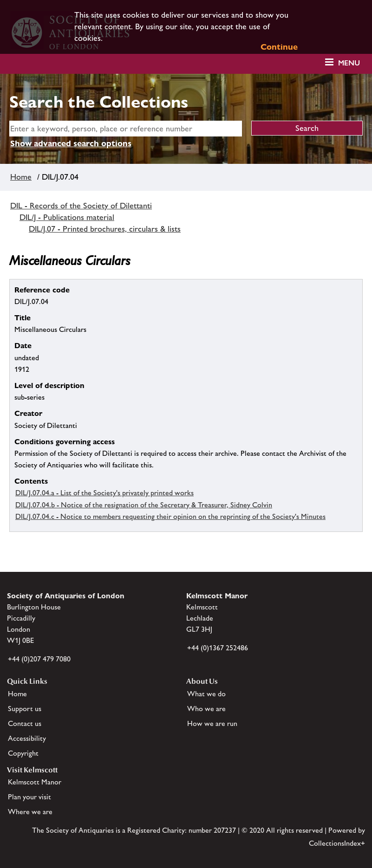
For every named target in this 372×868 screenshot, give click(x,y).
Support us (25, 709)
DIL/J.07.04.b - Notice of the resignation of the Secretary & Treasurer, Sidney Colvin (144, 505)
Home (21, 177)
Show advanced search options (71, 143)
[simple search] (126, 129)
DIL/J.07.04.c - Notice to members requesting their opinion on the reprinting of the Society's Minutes (170, 516)
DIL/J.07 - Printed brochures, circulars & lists (105, 229)
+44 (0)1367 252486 (218, 648)
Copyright (23, 753)
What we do (206, 694)
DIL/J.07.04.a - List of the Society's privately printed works (104, 493)
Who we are (206, 709)
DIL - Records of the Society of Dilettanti (81, 206)
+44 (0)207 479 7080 (39, 659)
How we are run (212, 723)
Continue (279, 47)
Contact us (25, 723)
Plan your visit (29, 797)
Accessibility (27, 738)
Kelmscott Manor (35, 782)
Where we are (30, 812)
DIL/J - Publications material (67, 217)
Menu (349, 63)
